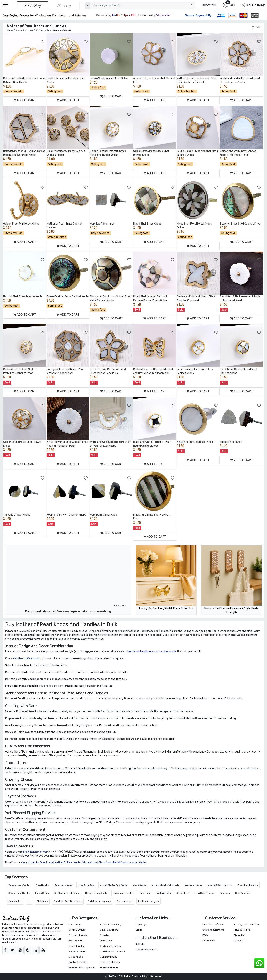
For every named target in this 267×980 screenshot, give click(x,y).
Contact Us (209, 941)
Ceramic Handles (63, 885)
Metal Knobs (121, 863)
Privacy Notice (242, 930)
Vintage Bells (164, 893)
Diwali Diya (75, 924)
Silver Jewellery (109, 930)
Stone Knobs (90, 863)
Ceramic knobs (109, 957)
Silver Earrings (77, 930)
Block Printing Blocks (96, 893)
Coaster (105, 935)
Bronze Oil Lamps (110, 962)
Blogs (139, 930)
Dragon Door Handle (19, 893)
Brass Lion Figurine (248, 885)
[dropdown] (88, 5)
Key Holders (76, 941)
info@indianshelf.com (36, 852)
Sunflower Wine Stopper (67, 893)
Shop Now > (120, 606)
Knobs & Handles (79, 962)
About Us (239, 935)
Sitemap (238, 941)
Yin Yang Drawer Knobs (17, 515)
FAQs (205, 935)
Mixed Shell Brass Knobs (147, 224)
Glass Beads (140, 885)
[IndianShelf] (33, 6)
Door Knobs (47, 863)
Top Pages (142, 924)
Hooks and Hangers (149, 901)
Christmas (42, 901)
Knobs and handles (123, 893)
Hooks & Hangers (110, 967)
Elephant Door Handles (220, 885)
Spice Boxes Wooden (19, 885)
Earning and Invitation (246, 924)
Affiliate (140, 944)
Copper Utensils (78, 935)
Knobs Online (42, 893)
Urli (29, 901)
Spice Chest (183, 893)
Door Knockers (243, 893)
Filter (257, 27)
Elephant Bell (15, 901)
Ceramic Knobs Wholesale (165, 885)
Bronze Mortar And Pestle (114, 885)
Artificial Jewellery (111, 924)
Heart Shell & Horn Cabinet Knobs (66, 515)
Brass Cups (145, 893)
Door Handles (77, 946)
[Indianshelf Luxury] (64, 6)
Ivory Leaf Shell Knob (102, 224)
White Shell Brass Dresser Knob (195, 442)
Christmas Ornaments (99, 901)
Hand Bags (106, 941)
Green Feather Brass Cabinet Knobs (68, 297)
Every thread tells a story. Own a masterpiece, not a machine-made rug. (68, 612)
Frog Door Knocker (205, 893)
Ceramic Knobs (30, 863)
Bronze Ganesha (193, 885)
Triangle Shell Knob (231, 442)
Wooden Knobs (137, 863)
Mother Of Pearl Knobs (68, 863)
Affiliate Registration (147, 950)
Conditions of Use (213, 924)
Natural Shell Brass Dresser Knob (22, 297)
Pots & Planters (86, 885)
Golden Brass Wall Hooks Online (21, 224)
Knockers (225, 893)
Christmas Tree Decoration (68, 901)
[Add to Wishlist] (43, 42)
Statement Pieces (110, 946)
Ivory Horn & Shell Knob (103, 515)
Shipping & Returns (213, 930)
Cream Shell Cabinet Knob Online (109, 78)
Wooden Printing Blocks (82, 967)
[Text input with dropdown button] (143, 5)
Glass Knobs (106, 863)
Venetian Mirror (78, 951)
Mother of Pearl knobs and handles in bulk (152, 652)
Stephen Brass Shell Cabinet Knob (240, 224)
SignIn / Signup (256, 5)
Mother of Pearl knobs (28, 658)
